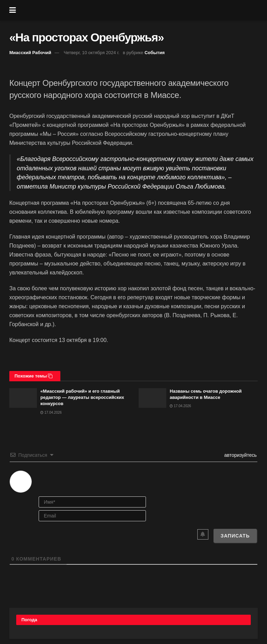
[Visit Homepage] (139, 10)
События (155, 53)
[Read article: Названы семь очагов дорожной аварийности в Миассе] (152, 398)
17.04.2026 (51, 412)
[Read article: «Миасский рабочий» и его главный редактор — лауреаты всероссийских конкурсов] (23, 398)
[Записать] (235, 536)
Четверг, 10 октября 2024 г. (92, 53)
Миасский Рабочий (30, 53)
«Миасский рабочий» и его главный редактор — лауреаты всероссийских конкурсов (82, 397)
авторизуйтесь (240, 455)
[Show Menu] (13, 10)
